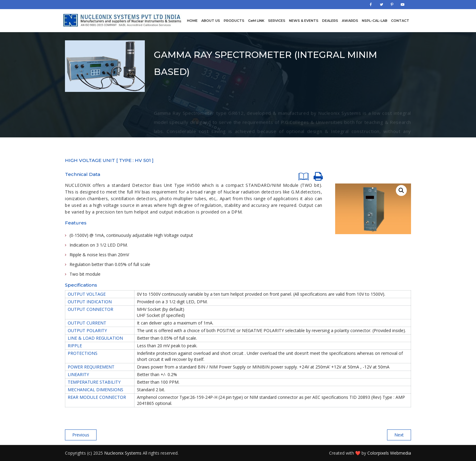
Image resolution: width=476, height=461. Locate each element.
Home (192, 21)
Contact (400, 21)
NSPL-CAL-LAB (375, 21)
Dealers (330, 21)
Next (399, 435)
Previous (81, 435)
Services (277, 21)
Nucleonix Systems (123, 453)
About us (211, 21)
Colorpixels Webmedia (389, 453)
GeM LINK (256, 21)
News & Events (304, 21)
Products (234, 21)
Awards (350, 21)
